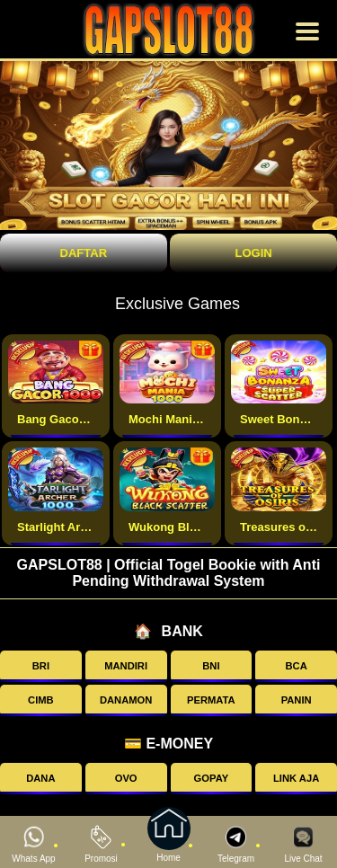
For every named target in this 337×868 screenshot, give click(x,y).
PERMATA (211, 700)
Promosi (101, 844)
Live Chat (303, 844)
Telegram (236, 844)
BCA (297, 666)
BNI (211, 666)
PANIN (297, 700)
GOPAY (212, 778)
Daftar (84, 253)
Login (253, 253)
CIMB (41, 700)
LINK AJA (296, 778)
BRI (41, 666)
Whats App (33, 844)
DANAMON (126, 700)
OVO (126, 778)
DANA (40, 778)
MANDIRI (126, 666)
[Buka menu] (307, 31)
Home (169, 842)
